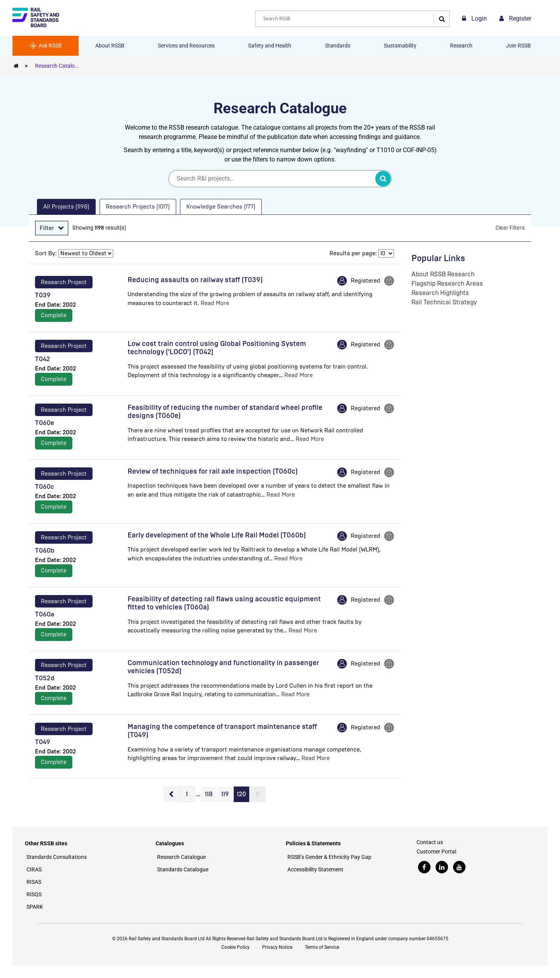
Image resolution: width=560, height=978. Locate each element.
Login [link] (474, 18)
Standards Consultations (57, 857)
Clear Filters (510, 228)
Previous (171, 794)
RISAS (34, 882)
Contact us (430, 842)
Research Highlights (440, 293)
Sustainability (400, 46)
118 (209, 794)
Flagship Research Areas (447, 284)
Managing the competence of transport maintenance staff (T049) (222, 731)
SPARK (35, 907)
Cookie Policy (235, 947)
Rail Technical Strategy (444, 302)
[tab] (66, 207)
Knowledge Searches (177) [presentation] (221, 207)
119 (225, 794)
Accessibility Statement (315, 869)
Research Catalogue (59, 66)
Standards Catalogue (183, 869)
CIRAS (34, 869)
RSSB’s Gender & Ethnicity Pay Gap (329, 857)
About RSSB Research (443, 274)
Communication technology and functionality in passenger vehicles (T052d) (223, 667)
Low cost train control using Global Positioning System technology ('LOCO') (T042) (217, 348)
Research (461, 46)
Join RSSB (518, 46)
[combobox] (352, 19)
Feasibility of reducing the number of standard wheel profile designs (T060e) (225, 412)
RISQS (34, 894)
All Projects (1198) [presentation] (66, 207)
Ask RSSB (45, 46)
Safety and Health (270, 46)
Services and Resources (186, 46)
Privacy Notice (277, 947)
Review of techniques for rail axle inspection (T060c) (213, 471)
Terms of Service (322, 947)
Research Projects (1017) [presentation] (138, 207)
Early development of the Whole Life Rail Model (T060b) (217, 535)
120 (241, 794)
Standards (338, 46)
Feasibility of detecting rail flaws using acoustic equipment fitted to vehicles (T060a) (224, 603)
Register (515, 18)
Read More (215, 303)
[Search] (440, 19)
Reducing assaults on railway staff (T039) (195, 280)
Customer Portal (436, 852)
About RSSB (110, 46)
